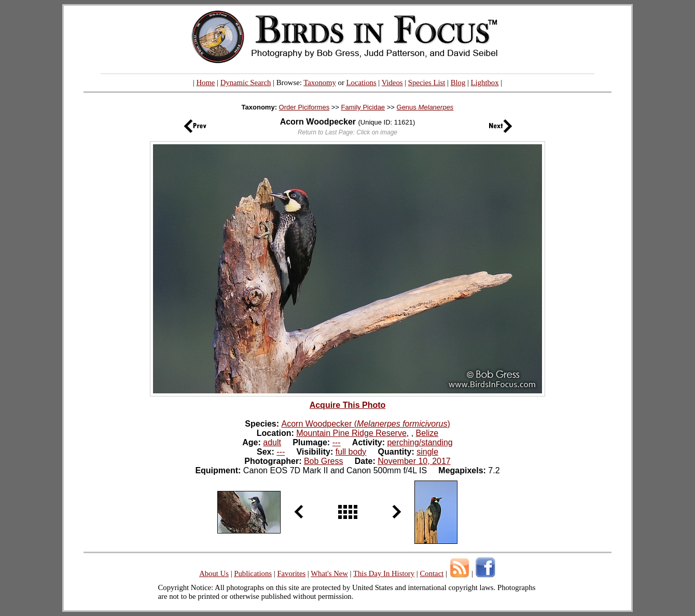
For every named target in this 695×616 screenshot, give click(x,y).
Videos (392, 83)
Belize (427, 433)
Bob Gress (324, 461)
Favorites (291, 573)
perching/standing (420, 442)
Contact (432, 573)
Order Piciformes (304, 107)
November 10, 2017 (414, 461)
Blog (458, 83)
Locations (362, 83)
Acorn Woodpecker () (366, 424)
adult (272, 442)
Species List (427, 83)
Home (205, 83)
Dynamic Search (246, 83)
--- (337, 442)
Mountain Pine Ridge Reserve (351, 433)
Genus (425, 107)
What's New (329, 573)
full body (351, 452)
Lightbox (485, 83)
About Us (214, 573)
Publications (253, 573)
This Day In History (384, 573)
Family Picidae (363, 107)
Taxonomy (320, 83)
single (427, 452)
